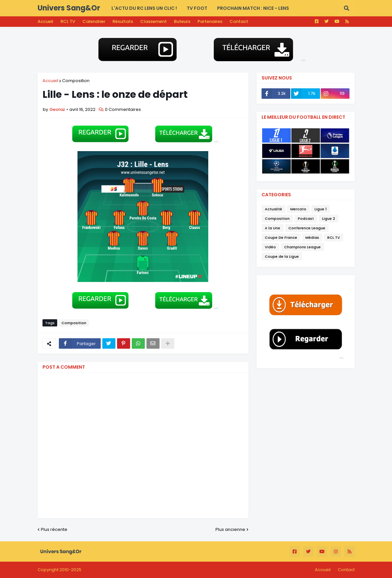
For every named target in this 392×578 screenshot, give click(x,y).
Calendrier (94, 21)
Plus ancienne (230, 529)
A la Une (273, 228)
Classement (153, 21)
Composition (76, 81)
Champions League (302, 247)
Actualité (273, 209)
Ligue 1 (321, 209)
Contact (239, 21)
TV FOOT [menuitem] (197, 8)
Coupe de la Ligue (282, 256)
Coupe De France (281, 237)
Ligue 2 (329, 219)
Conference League (307, 228)
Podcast (306, 219)
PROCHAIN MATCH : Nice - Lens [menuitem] (253, 8)
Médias (312, 237)
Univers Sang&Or (69, 8)
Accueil (45, 21)
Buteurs (182, 21)
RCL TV (68, 21)
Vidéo (270, 247)
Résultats (123, 21)
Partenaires (210, 21)
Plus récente (54, 529)
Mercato (298, 209)
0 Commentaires (123, 109)
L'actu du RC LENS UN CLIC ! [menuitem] (144, 8)
